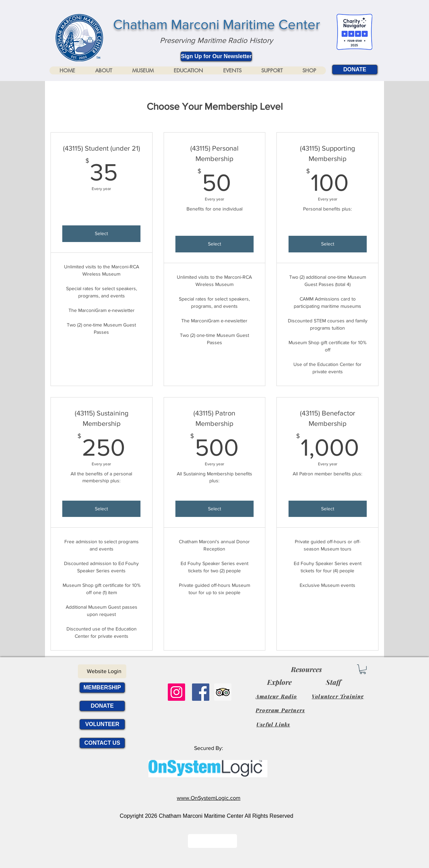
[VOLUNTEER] (102, 724)
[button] (103, 70)
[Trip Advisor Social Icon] (223, 692)
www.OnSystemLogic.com (209, 798)
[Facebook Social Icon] (201, 692)
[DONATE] (355, 70)
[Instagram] (176, 692)
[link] (363, 669)
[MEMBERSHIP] (102, 688)
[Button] (212, 841)
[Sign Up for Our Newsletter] (216, 56)
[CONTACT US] (102, 743)
